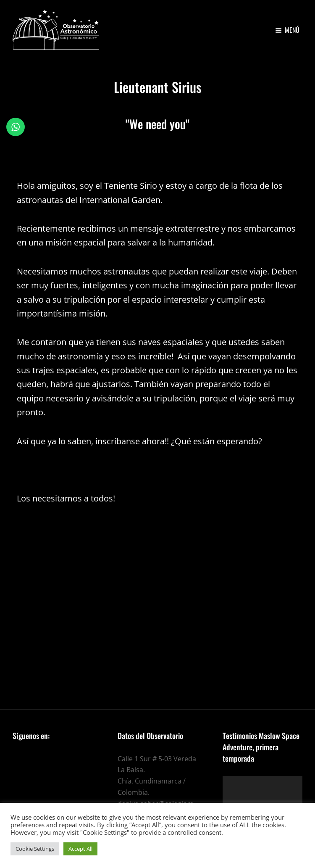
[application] (262, 798)
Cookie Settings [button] (35, 849)
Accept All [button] (80, 849)
